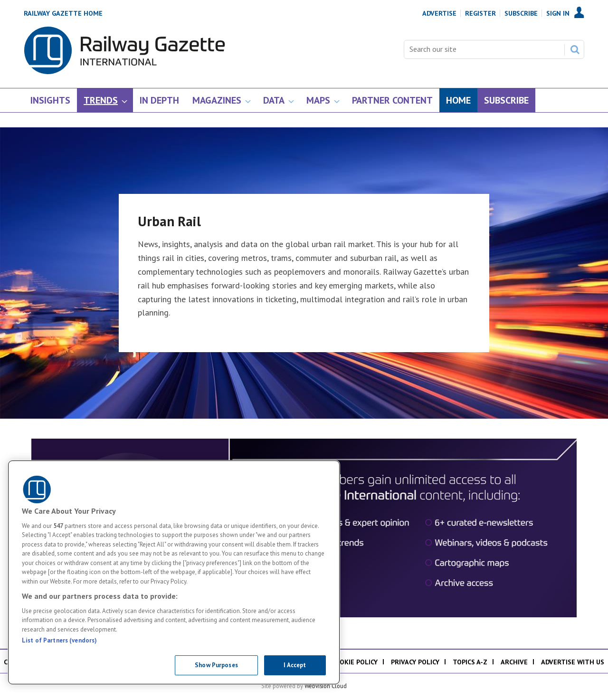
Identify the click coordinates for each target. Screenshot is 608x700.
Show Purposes (216, 665)
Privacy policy (415, 662)
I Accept (295, 665)
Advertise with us (573, 662)
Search (575, 49)
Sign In (558, 13)
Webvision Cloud (326, 686)
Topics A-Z (470, 662)
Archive (514, 662)
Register (480, 13)
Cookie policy (354, 662)
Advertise (439, 13)
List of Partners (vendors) (59, 640)
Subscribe (521, 13)
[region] (174, 572)
